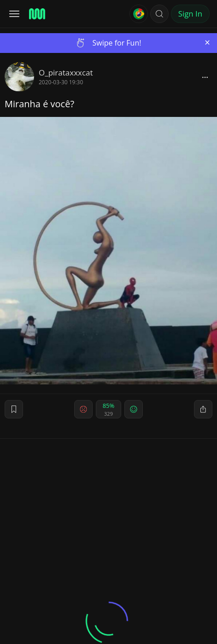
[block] (205, 77)
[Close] (207, 43)
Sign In (190, 14)
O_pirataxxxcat (66, 73)
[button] (159, 14)
